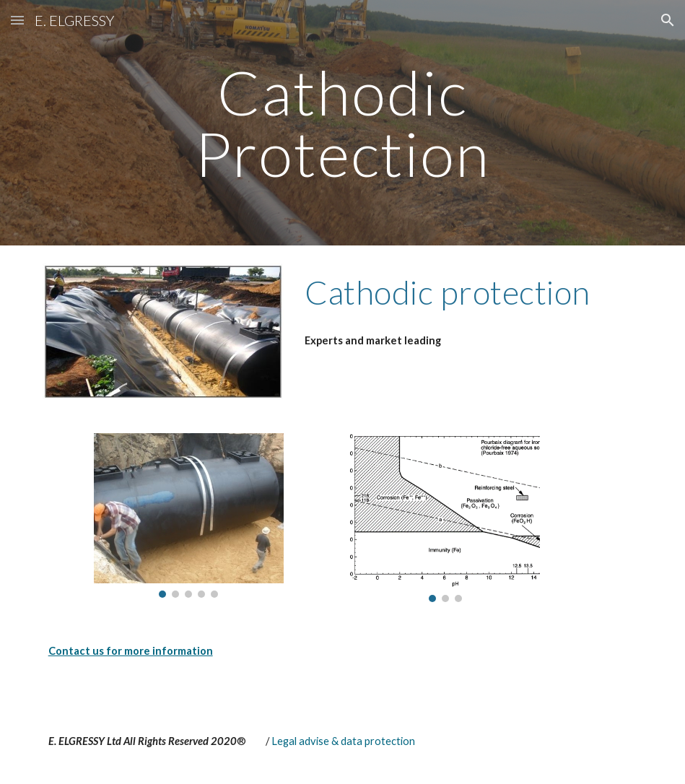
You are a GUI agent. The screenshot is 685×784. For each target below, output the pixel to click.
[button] (17, 20)
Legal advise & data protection (343, 741)
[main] (342, 123)
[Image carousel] (189, 516)
